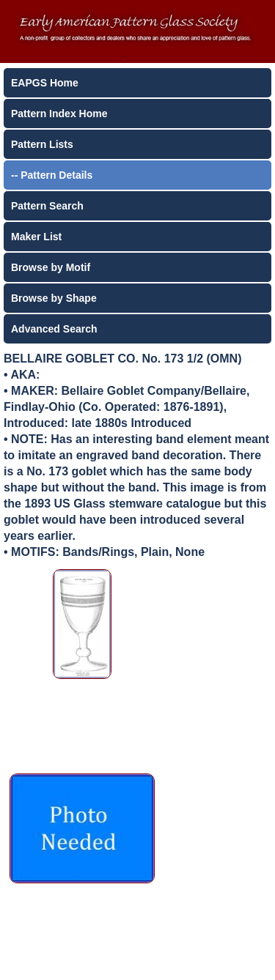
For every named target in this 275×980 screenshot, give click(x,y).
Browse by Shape (54, 298)
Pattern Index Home (59, 114)
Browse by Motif (51, 267)
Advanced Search (54, 329)
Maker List (36, 237)
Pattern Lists (42, 144)
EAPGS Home (45, 83)
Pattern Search (47, 206)
